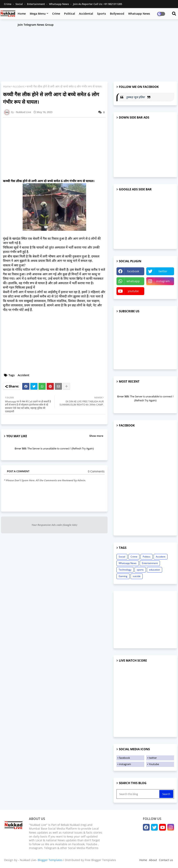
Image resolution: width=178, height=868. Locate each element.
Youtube (154, 764)
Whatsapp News (59, 4)
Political (70, 14)
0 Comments (96, 471)
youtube (133, 291)
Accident (19, 86)
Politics (147, 557)
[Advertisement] (89, 51)
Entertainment (36, 4)
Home (22, 14)
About (153, 860)
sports (140, 570)
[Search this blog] (138, 794)
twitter (163, 271)
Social (19, 4)
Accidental (86, 14)
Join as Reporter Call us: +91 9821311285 (98, 4)
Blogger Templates (50, 860)
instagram (163, 281)
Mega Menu (38, 14)
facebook (133, 271)
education (154, 570)
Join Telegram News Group (36, 25)
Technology (125, 570)
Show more (96, 436)
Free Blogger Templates (100, 860)
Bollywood (117, 14)
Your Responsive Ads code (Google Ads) (54, 525)
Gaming (123, 576)
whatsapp (133, 281)
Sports (102, 14)
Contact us (166, 860)
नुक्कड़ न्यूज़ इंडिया (136, 97)
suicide (137, 576)
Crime (8, 4)
